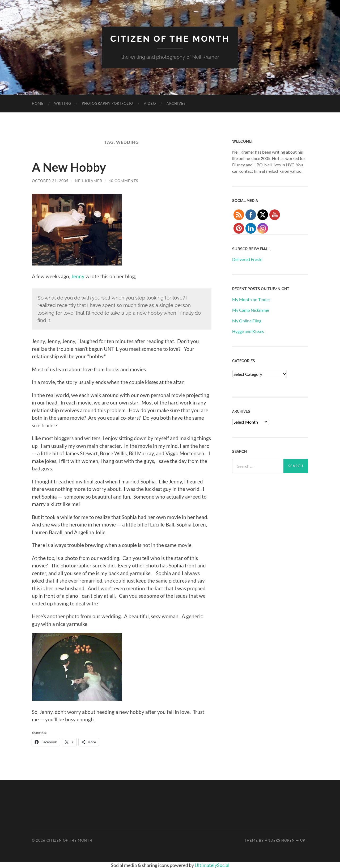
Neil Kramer (89, 181)
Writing (63, 103)
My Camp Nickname (251, 310)
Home (38, 103)
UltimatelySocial (212, 865)
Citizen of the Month (170, 39)
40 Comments (123, 181)
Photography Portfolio (107, 103)
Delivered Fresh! (247, 259)
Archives (176, 103)
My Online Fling (247, 321)
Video (150, 103)
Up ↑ (304, 840)
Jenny (78, 276)
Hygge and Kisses (248, 331)
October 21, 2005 (50, 181)
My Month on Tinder (251, 299)
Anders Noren (280, 840)
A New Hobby (69, 167)
